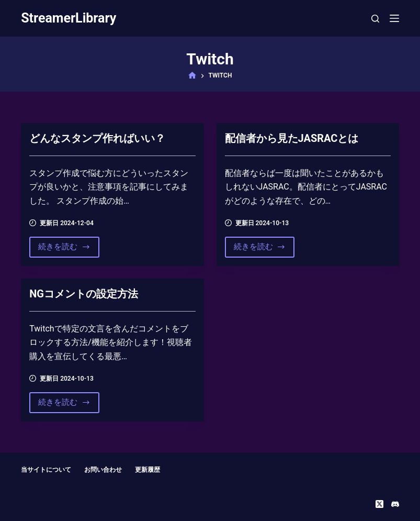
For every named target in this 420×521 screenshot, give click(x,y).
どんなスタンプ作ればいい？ (97, 138)
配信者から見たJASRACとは (292, 138)
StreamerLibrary (69, 18)
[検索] (375, 19)
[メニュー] (394, 18)
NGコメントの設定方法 (84, 294)
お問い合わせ (103, 470)
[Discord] (395, 504)
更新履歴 (147, 470)
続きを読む (64, 250)
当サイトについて (46, 470)
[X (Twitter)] (379, 504)
